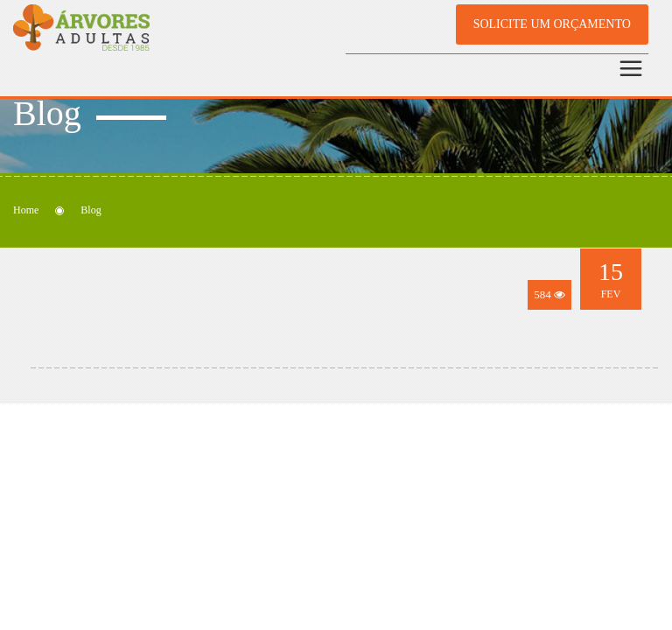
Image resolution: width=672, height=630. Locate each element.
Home (26, 210)
